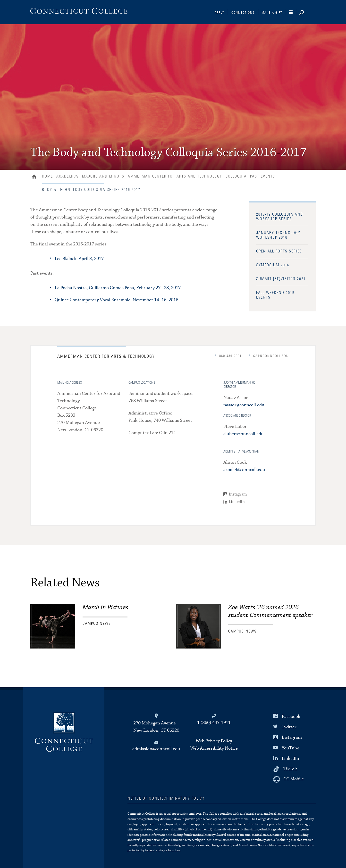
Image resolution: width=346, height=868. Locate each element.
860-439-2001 (228, 356)
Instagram (238, 494)
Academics (68, 176)
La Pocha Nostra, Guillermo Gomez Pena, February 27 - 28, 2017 (118, 288)
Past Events (263, 176)
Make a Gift (272, 13)
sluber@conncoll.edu (244, 434)
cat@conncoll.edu (269, 356)
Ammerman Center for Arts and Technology (175, 176)
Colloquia (236, 176)
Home (35, 177)
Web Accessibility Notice (214, 748)
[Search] (305, 13)
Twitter (289, 727)
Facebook (291, 717)
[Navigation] (293, 12)
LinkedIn (237, 502)
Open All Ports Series (279, 251)
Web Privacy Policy (214, 741)
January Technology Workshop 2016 (278, 235)
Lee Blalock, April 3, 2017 (79, 259)
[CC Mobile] (288, 779)
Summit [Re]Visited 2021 (281, 279)
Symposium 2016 (273, 265)
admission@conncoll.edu (156, 749)
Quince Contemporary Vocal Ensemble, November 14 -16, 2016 (116, 300)
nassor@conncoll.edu (244, 405)
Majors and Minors (103, 176)
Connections (243, 13)
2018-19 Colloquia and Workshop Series (280, 217)
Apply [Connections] (219, 13)
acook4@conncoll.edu (244, 470)
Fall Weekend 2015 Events (275, 295)
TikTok (290, 769)
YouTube (290, 748)
